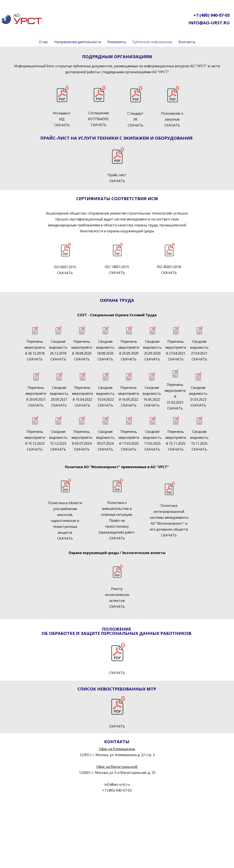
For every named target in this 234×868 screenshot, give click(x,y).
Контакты (187, 42)
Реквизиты (117, 42)
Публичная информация (152, 42)
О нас (43, 42)
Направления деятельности (78, 42)
